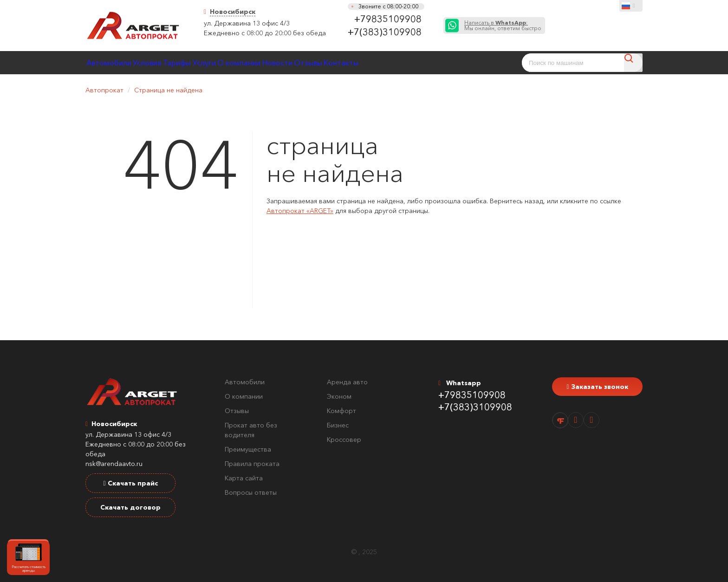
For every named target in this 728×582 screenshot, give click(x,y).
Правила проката (252, 464)
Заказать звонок (597, 387)
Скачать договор (130, 507)
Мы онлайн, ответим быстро (503, 26)
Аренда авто (347, 382)
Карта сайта (244, 478)
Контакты (455, 63)
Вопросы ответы (251, 492)
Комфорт (341, 411)
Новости (362, 63)
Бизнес (338, 425)
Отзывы (407, 63)
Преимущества (248, 449)
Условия (171, 63)
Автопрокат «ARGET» (300, 211)
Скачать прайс (130, 483)
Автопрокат (104, 90)
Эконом (339, 396)
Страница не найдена (168, 90)
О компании (308, 63)
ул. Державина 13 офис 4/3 (247, 23)
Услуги (258, 63)
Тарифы (216, 63)
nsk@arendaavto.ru (114, 464)
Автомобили (117, 63)
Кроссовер (344, 440)
